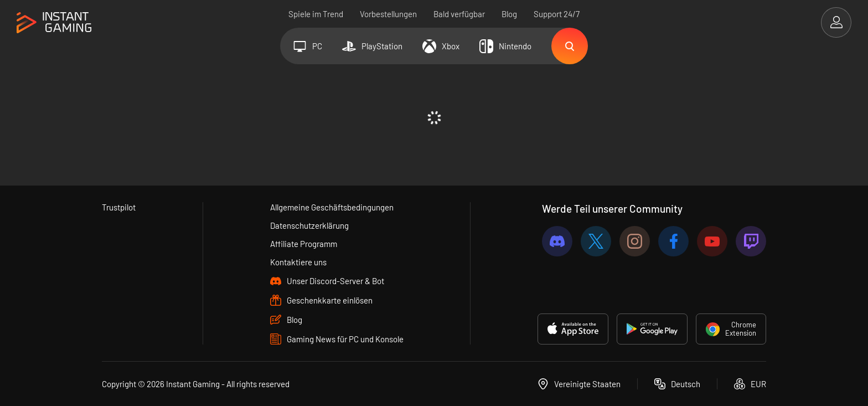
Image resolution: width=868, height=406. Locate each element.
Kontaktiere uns (298, 262)
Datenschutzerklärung (309, 225)
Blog (509, 14)
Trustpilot (119, 207)
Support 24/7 (557, 14)
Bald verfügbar (459, 14)
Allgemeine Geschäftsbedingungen (332, 207)
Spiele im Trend (316, 14)
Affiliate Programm (304, 244)
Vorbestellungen (388, 14)
